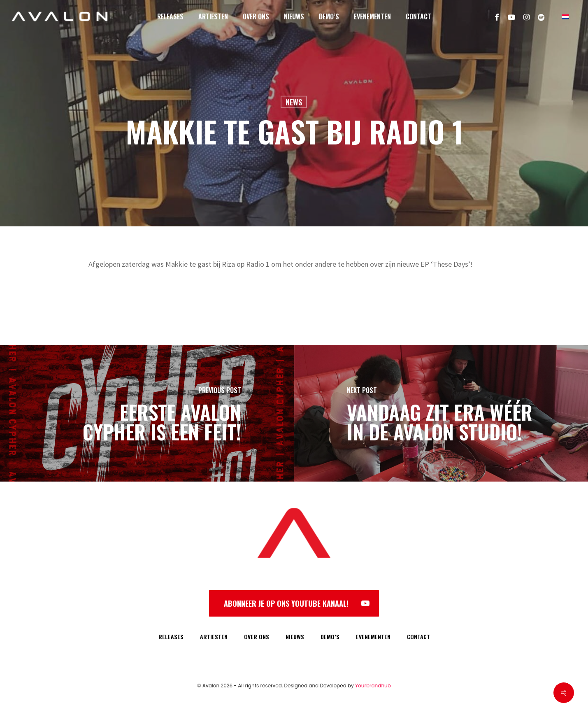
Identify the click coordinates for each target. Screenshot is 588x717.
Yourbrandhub (373, 686)
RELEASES (171, 637)
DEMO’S (330, 637)
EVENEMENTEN (373, 637)
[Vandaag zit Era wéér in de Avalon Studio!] (441, 413)
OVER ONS (257, 637)
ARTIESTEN (214, 637)
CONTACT (418, 637)
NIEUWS (295, 637)
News (294, 102)
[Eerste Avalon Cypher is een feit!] (147, 413)
